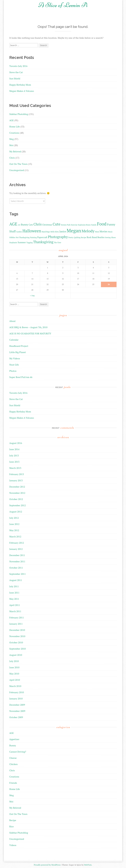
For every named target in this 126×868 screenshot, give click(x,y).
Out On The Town (18, 164)
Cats (31, 225)
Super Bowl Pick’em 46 (21, 377)
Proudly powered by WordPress (47, 865)
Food (102, 224)
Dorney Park (66, 225)
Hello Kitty (55, 232)
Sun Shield (15, 78)
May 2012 (14, 530)
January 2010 (16, 699)
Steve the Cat (16, 72)
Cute (57, 224)
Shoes (114, 237)
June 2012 (14, 524)
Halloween (32, 231)
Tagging (29, 243)
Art (19, 225)
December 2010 (17, 630)
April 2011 (15, 605)
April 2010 (15, 680)
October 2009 (16, 717)
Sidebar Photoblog (19, 114)
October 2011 (16, 568)
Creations (14, 133)
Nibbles (12, 237)
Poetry (71, 237)
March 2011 (15, 611)
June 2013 (14, 462)
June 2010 (14, 667)
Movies (104, 231)
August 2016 (16, 443)
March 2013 (15, 468)
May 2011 (14, 599)
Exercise (74, 225)
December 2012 (17, 487)
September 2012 (18, 505)
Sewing (108, 237)
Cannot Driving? (18, 752)
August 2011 (16, 580)
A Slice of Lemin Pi (63, 5)
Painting (33, 237)
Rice (11, 826)
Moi (11, 145)
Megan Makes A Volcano (22, 91)
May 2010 (14, 674)
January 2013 (16, 480)
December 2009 (17, 705)
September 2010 (18, 649)
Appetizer (14, 739)
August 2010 (16, 655)
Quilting (77, 237)
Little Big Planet (18, 352)
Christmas (47, 225)
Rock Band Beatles (96, 237)
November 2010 (17, 636)
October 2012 (16, 499)
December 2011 (17, 555)
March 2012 (15, 536)
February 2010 (17, 692)
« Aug (32, 296)
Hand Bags (46, 232)
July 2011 (14, 586)
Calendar (14, 340)
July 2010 (14, 661)
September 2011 (18, 574)
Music (110, 232)
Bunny (25, 225)
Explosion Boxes (84, 225)
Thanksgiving (43, 242)
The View (57, 243)
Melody (88, 231)
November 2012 (17, 493)
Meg (12, 139)
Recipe (84, 237)
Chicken (13, 764)
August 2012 (16, 512)
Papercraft (42, 237)
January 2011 (16, 624)
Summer (22, 242)
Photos (13, 371)
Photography (58, 237)
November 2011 (17, 561)
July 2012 (14, 518)
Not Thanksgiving (23, 237)
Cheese (13, 758)
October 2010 (16, 642)
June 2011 (14, 593)
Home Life (15, 127)
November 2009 (17, 711)
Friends (13, 783)
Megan (74, 231)
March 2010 (15, 686)
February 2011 (17, 618)
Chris (12, 158)
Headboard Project (19, 346)
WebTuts (88, 865)
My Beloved (15, 151)
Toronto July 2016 (18, 66)
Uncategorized (17, 170)
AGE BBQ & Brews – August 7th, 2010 (28, 327)
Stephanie (13, 243)
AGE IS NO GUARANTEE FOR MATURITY (30, 333)
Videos (13, 845)
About (12, 321)
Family (94, 225)
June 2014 (14, 449)
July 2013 (14, 455)
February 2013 (17, 474)
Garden (19, 232)
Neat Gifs (14, 365)
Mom (97, 232)
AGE (12, 120)
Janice (63, 231)
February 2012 (17, 543)
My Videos (15, 358)
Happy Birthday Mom (20, 85)
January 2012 (16, 549)
